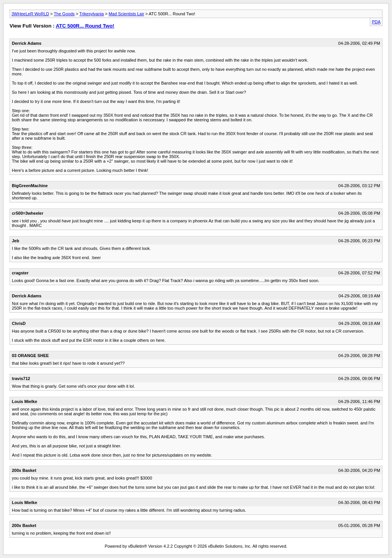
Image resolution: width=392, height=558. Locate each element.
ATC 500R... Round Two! (85, 26)
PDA (376, 22)
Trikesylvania (91, 14)
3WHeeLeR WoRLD (30, 14)
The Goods (64, 14)
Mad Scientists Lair (127, 14)
